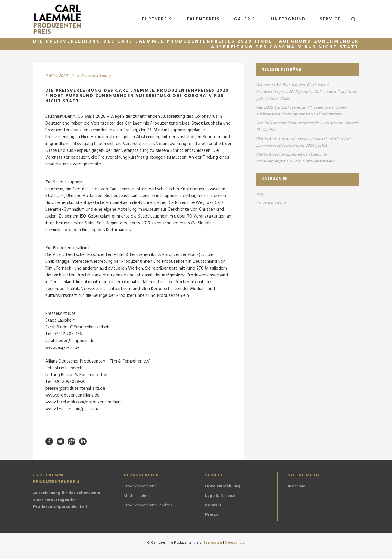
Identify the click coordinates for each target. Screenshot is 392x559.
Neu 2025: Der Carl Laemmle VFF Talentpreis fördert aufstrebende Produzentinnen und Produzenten (301, 111)
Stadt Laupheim (138, 496)
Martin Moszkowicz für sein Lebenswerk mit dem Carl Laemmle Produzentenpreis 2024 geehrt (303, 142)
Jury (260, 194)
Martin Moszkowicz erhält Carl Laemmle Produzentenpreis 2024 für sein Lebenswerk (295, 158)
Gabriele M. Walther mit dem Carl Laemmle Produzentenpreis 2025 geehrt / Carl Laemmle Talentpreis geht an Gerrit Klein (307, 92)
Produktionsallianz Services (148, 505)
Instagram (297, 486)
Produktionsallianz (140, 486)
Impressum (213, 543)
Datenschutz (235, 543)
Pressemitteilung (96, 76)
